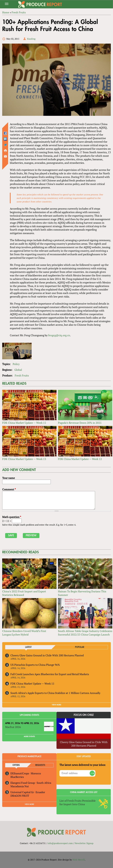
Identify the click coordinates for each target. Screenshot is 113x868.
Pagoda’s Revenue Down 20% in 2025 (80, 423)
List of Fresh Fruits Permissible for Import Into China (78, 802)
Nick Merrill (79, 860)
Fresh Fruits (22, 375)
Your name (9, 478)
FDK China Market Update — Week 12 (80, 459)
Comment (9, 489)
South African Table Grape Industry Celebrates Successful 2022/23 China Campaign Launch (85, 633)
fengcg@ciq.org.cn (59, 335)
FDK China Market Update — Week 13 (24, 459)
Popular (80, 647)
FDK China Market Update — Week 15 (24, 423)
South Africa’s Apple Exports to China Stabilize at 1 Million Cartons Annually (55, 693)
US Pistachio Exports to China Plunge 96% (35, 665)
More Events (29, 736)
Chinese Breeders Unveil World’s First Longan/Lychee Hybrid (24, 633)
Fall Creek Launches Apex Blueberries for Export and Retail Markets (50, 674)
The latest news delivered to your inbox (82, 765)
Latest (28, 647)
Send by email (5, 156)
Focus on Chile (84, 715)
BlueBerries (17, 777)
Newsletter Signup (84, 843)
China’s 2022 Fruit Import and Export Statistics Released (24, 593)
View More (29, 804)
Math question (12, 517)
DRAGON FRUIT (20, 796)
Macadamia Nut (20, 786)
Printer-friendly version (5, 151)
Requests (40, 765)
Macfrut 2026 (13, 727)
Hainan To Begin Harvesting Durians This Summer (82, 593)
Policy (16, 364)
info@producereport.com (60, 843)
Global (18, 370)
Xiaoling (31, 39)
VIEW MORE (56, 705)
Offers (16, 765)
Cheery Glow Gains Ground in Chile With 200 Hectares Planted (47, 655)
